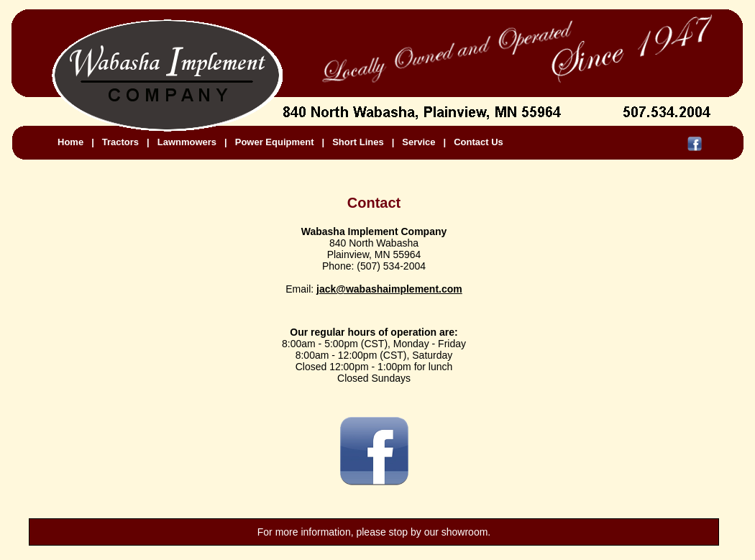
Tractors (120, 142)
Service (418, 142)
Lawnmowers (187, 142)
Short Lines (358, 142)
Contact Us (479, 142)
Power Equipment (275, 142)
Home (70, 142)
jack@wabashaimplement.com (389, 289)
